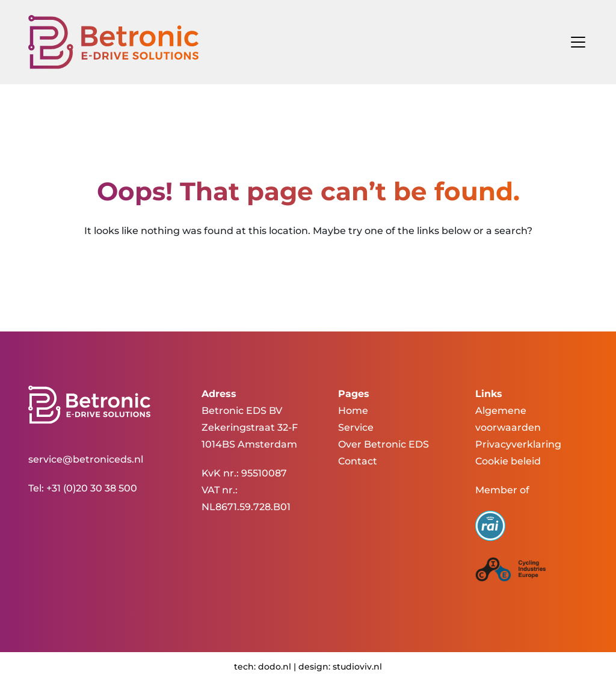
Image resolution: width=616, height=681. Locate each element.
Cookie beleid (508, 461)
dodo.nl (275, 667)
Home (353, 411)
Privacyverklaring (518, 444)
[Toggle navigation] (574, 42)
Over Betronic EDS (383, 444)
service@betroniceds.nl (86, 459)
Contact (358, 461)
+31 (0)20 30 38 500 (92, 488)
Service (356, 427)
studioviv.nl (357, 667)
